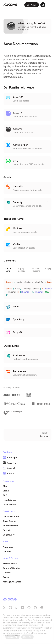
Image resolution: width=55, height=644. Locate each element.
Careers (7, 551)
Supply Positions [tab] (21, 270)
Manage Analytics (12, 582)
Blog (5, 486)
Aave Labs (8, 547)
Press (6, 577)
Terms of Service (12, 568)
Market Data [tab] (8, 270)
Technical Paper (11, 526)
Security (7, 530)
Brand (6, 491)
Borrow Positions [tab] (36, 270)
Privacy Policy (10, 563)
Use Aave (32, 5)
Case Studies (10, 521)
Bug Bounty (9, 535)
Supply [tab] (48, 268)
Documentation (11, 516)
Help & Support (11, 500)
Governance (9, 504)
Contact (7, 572)
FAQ (5, 495)
